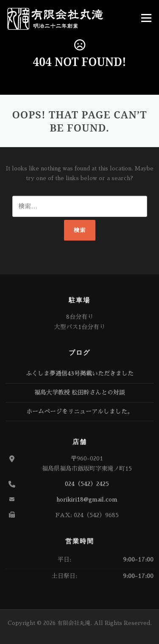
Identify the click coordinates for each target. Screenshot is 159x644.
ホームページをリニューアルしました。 (80, 411)
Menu (146, 18)
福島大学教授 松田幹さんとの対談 (80, 392)
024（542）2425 (87, 484)
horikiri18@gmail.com (87, 499)
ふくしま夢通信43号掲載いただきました (80, 373)
